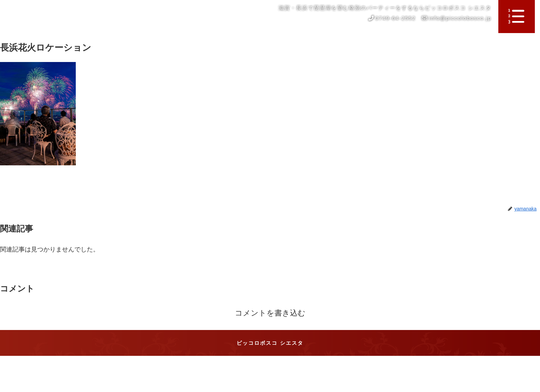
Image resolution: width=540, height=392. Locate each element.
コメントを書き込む (270, 313)
